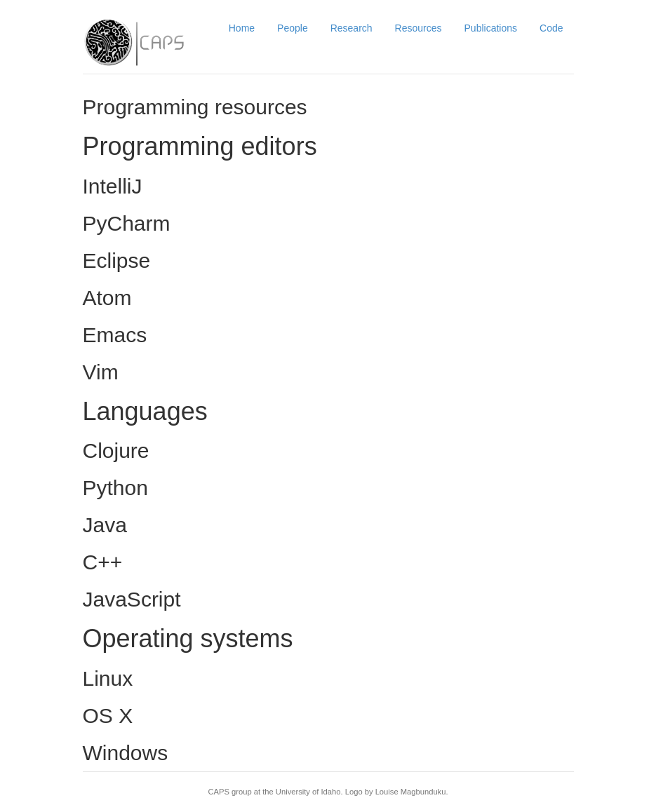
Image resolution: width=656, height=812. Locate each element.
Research (352, 28)
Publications (491, 28)
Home (242, 28)
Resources (419, 28)
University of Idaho (308, 792)
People (293, 28)
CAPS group (229, 792)
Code (551, 28)
